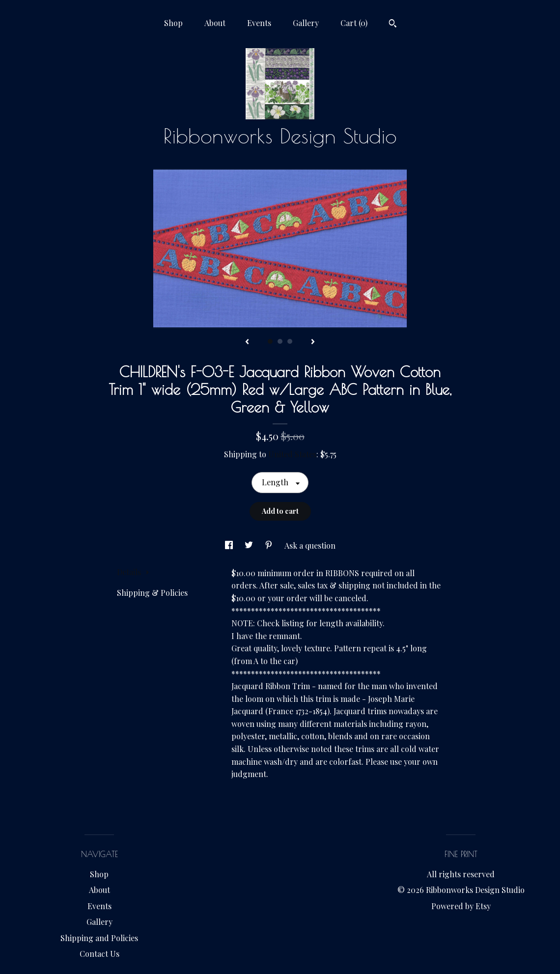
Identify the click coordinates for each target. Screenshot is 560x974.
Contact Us (99, 954)
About (215, 23)
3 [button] (290, 341)
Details (133, 572)
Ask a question (310, 545)
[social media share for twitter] (250, 545)
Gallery (306, 23)
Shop (173, 23)
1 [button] (270, 341)
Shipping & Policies (152, 593)
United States (292, 454)
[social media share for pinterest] (270, 545)
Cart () (354, 23)
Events (259, 23)
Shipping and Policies (99, 938)
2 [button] (280, 341)
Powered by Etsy (461, 906)
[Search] (393, 25)
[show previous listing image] (247, 342)
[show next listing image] (313, 342)
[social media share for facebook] (230, 545)
